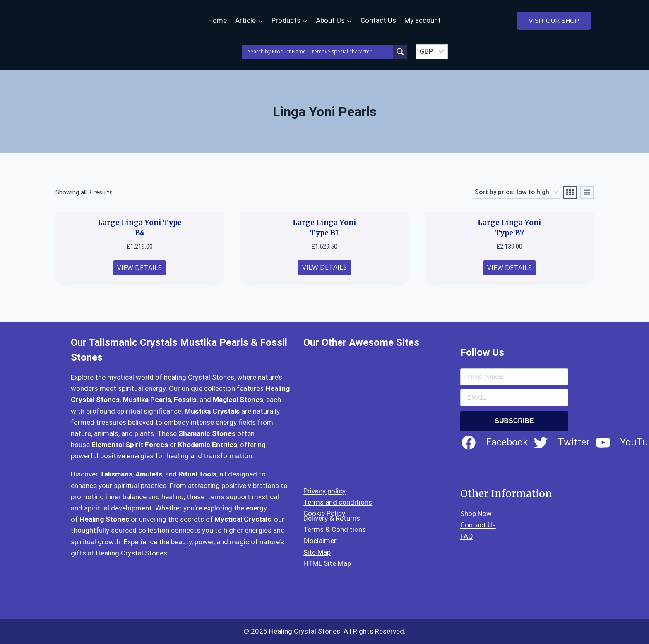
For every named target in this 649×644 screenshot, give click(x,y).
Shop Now (476, 514)
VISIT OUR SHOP (554, 20)
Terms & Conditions (335, 529)
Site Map (317, 552)
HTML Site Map (327, 563)
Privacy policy (324, 491)
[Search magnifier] (400, 52)
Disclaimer (320, 541)
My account (423, 20)
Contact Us (378, 20)
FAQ (467, 536)
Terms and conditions (338, 502)
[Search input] (320, 52)
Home (218, 20)
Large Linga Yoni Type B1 (324, 228)
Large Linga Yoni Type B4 (140, 228)
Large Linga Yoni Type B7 (510, 228)
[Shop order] (516, 192)
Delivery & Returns (332, 518)
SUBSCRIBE (514, 421)
